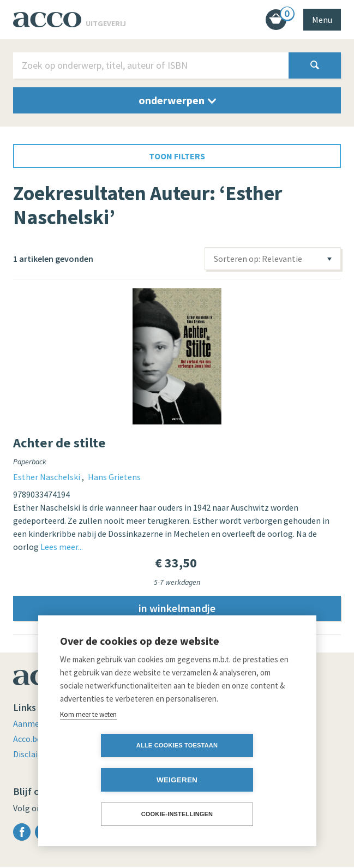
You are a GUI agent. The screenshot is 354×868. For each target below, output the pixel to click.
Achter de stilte (59, 443)
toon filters (177, 156)
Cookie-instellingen (177, 814)
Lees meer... (62, 547)
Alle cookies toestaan (114, 780)
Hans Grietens (114, 477)
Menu (322, 20)
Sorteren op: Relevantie (258, 259)
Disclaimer (34, 755)
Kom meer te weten (88, 748)
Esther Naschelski (47, 477)
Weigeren (240, 780)
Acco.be (28, 740)
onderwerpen (177, 100)
